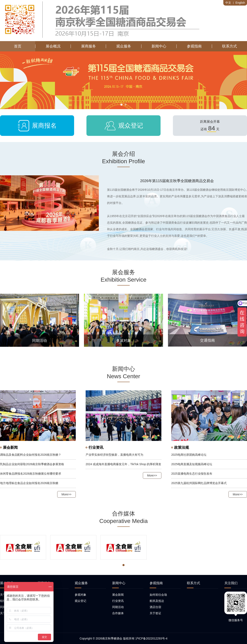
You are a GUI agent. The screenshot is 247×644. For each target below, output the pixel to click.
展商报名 (37, 126)
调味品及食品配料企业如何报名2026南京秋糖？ (31, 455)
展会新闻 (118, 595)
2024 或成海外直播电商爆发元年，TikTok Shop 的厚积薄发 (123, 464)
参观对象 (80, 595)
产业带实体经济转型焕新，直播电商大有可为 (114, 455)
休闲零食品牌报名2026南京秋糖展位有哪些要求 (31, 474)
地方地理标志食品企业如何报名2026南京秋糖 (29, 483)
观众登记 (123, 126)
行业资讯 (118, 601)
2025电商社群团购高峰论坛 (189, 455)
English (240, 3)
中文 (228, 3)
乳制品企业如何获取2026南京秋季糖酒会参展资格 (32, 464)
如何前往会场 (158, 595)
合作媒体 (118, 613)
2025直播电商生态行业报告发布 (192, 474)
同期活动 (118, 607)
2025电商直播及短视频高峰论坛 (192, 464)
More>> (66, 494)
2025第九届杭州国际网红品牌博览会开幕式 (199, 483)
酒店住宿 (155, 607)
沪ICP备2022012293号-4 (151, 638)
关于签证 (155, 613)
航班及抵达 (157, 601)
